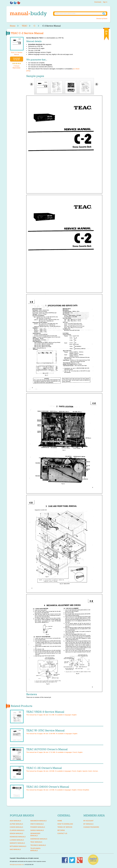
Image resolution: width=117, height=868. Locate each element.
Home (13, 26)
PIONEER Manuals (38, 827)
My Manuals (88, 824)
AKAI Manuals (15, 821)
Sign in (105, 2)
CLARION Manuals (17, 830)
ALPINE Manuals (16, 824)
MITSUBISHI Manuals (18, 846)
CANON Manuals (16, 827)
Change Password (91, 827)
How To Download (65, 824)
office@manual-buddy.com (17, 865)
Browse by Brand (102, 19)
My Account (88, 821)
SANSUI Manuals (37, 830)
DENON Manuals (16, 833)
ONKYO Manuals (37, 824)
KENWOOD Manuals (18, 837)
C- (35, 26)
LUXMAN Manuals (17, 840)
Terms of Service (65, 827)
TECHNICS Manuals (38, 845)
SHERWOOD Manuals (39, 839)
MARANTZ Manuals (17, 843)
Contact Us (62, 833)
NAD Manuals (15, 849)
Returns (61, 830)
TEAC (25, 26)
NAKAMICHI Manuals (38, 821)
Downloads (98, 2)
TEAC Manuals (36, 842)
